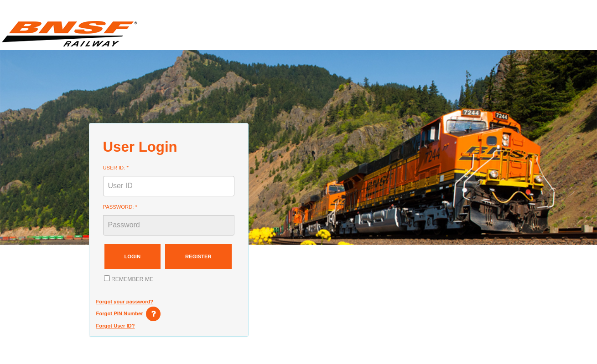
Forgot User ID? (116, 326)
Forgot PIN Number (120, 313)
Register (198, 256)
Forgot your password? (125, 302)
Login (133, 256)
